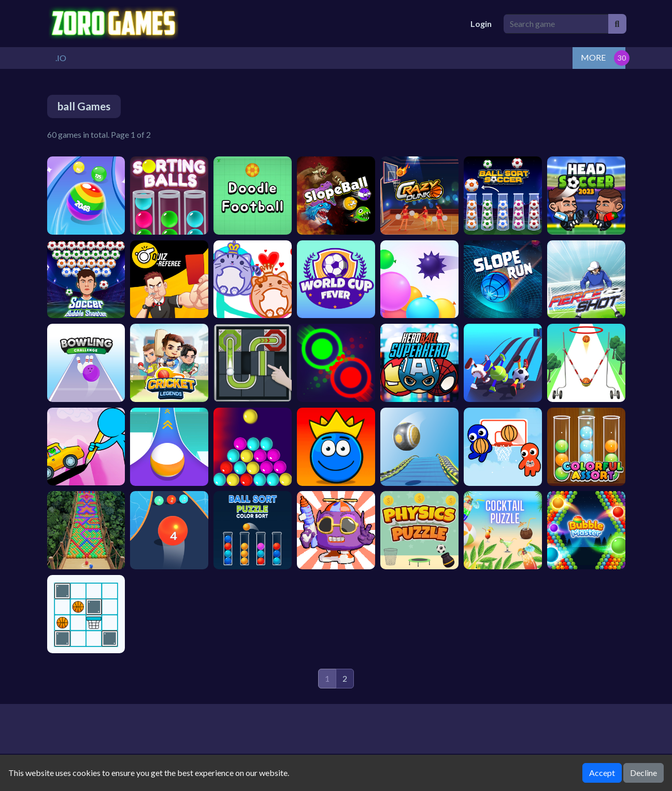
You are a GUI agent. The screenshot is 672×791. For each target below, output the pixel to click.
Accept (602, 773)
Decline (644, 773)
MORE (593, 57)
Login (481, 24)
